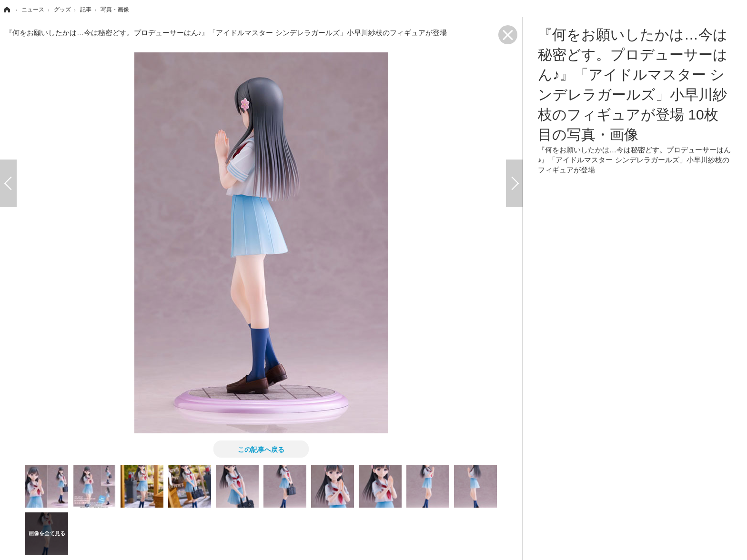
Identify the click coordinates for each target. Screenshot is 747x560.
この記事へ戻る (261, 449)
